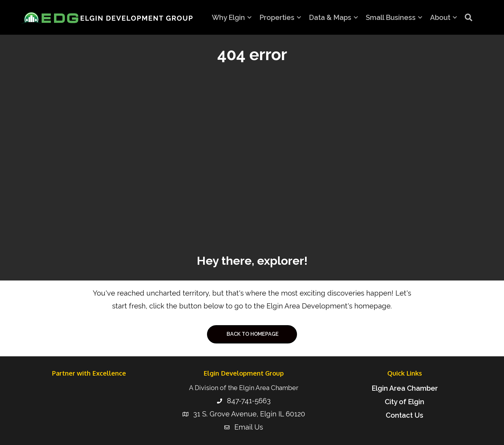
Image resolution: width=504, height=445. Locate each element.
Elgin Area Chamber (405, 388)
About (440, 17)
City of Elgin (405, 402)
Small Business (391, 17)
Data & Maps (330, 17)
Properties (277, 17)
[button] (468, 17)
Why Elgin (228, 17)
